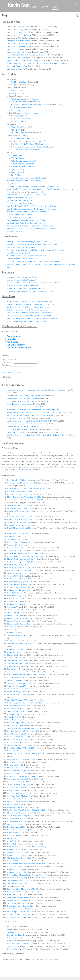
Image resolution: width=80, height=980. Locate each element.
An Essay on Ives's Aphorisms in (27, 242)
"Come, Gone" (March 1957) (17, 686)
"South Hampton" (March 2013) (18, 912)
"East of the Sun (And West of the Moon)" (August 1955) (27, 675)
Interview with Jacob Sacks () (21, 280)
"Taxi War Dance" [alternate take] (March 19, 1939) (25, 500)
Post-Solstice (12, 342)
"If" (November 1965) (14, 819)
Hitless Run (12, 339)
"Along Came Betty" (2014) (16, 917)
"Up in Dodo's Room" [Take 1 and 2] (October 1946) (25, 556)
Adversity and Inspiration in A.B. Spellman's (30, 226)
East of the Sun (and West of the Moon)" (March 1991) (26, 864)
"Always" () (12, 601)
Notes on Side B (17, 93)
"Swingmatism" (12, 539)
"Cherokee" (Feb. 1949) (15, 576)
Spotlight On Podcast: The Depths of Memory (23, 398)
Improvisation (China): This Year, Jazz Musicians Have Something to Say (33, 410)
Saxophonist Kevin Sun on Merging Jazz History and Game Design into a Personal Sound (38, 390)
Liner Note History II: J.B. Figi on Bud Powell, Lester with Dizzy (31, 206)
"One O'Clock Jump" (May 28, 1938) (20, 494)
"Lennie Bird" (12, 844)
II (43, 192)
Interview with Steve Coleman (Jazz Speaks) (22, 283)
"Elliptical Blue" (20, 121)
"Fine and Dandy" (18, 158)
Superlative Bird (17, 172)
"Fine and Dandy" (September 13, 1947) (21, 559)
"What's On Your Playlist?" (16, 432)
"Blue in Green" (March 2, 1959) (18, 737)
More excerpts (17, 110)
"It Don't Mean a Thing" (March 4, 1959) (21, 742)
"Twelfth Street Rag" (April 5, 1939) (20, 505)
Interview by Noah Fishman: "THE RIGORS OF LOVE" (31, 421)
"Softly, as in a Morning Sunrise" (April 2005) (23, 898)
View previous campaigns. (11, 372)
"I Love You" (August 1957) (17, 692)
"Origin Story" (17, 102)
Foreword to (11, 55)
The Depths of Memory (30, 113)
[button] (77, 16)
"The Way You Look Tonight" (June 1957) (21, 689)
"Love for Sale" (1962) (15, 765)
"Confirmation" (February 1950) (18, 604)
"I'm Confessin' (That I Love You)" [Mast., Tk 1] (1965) (26, 810)
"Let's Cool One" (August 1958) (18, 725)
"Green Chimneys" (13, 833)
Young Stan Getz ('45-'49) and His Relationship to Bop (27, 229)
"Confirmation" (17, 155)
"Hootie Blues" (12, 536)
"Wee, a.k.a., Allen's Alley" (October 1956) (22, 683)
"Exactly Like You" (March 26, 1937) (20, 491)
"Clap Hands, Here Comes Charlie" (19, 511)
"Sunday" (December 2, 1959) (17, 745)
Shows (45, 7)
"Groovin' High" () (15, 545)
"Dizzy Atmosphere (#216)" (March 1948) (22, 570)
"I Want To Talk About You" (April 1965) (21, 813)
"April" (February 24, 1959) (16, 734)
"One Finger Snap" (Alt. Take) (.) (20, 796)
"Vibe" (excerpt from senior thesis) (20, 217)
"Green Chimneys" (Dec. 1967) (18, 830)
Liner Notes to (12, 58)
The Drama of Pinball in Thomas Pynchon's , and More (33, 261)
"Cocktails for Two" (19, 127)
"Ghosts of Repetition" (22, 119)
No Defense (22, 58)
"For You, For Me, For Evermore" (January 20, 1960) (26, 754)
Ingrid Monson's (19, 253)
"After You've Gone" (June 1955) (18, 672)
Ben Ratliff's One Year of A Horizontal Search (27, 256)
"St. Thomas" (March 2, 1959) (17, 740)
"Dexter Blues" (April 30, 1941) (18, 534)
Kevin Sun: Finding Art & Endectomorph (30, 396)
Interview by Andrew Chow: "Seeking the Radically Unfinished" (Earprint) (38, 435)
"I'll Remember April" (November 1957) (21, 694)
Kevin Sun (19, 5)
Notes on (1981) (20, 215)
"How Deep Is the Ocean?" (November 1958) (23, 731)
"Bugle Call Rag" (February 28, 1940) (20, 520)
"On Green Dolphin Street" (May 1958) (21, 723)
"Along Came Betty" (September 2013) (20, 914)
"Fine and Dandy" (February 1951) (19, 624)
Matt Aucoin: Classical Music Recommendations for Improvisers (30, 313)
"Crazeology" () (14, 717)
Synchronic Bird (17, 169)
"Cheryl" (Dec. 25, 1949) (15, 599)
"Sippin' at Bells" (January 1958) (18, 711)
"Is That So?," (12, 938)
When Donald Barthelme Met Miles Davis (22, 244)
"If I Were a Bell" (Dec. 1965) (17, 821)
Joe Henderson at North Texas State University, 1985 (26, 223)
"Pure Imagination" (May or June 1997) (21, 889)
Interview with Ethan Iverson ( (22, 277)
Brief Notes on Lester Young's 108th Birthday (24, 181)
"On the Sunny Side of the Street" (18, 706)
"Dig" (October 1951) (14, 641)
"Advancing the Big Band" (16, 418)
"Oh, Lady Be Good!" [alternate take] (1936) (22, 483)
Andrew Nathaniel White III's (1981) (26, 195)
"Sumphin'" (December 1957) (17, 700)
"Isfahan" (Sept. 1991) (14, 866)
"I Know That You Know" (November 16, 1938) (24, 497)
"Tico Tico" (16, 130)
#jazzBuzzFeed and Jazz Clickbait (19, 200)
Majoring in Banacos (14, 231)
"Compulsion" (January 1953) (17, 649)
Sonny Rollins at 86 (14, 184)
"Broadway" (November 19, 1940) (19, 525)
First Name (6, 365)
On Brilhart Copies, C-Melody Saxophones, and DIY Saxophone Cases (33, 186)
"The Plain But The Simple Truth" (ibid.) (21, 883)
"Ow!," (9, 927)
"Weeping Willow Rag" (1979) (17, 852)
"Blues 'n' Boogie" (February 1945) (19, 542)
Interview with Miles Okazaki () (22, 286)
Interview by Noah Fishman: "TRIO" (24, 424)
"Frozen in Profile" (20, 116)
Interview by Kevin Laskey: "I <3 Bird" (25, 407)
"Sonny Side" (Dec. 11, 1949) (17, 593)
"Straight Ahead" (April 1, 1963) (18, 768)
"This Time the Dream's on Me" (18, 610)
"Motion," (10, 929)
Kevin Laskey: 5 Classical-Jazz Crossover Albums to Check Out (29, 316)
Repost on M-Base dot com (50, 283)
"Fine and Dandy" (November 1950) (19, 618)
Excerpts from (20, 107)
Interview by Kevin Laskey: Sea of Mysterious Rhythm (31, 415)
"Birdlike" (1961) (13, 762)
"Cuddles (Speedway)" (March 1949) (20, 582)
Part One (19, 66)
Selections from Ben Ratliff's (22, 259)
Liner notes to (18, 41)
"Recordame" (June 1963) (16, 773)
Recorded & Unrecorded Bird (22, 167)
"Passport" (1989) (13, 861)
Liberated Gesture (24, 35)
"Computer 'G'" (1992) (15, 869)
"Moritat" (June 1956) (14, 680)
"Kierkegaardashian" (19, 99)
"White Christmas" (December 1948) (20, 573)
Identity (20, 29)
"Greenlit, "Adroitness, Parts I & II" (26, 138)
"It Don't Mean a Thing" (15, 949)
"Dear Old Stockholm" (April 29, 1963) (21, 771)
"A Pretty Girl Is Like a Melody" (24, 133)
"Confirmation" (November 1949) (19, 590)
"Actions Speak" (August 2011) (18, 909)
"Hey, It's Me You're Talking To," (18, 943)
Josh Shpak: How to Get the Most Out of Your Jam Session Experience (32, 318)
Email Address (8, 362)
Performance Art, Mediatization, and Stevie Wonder (26, 212)
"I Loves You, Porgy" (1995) (17, 878)
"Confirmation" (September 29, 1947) (20, 562)
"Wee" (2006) (11, 903)
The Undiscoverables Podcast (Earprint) (21, 429)
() (47, 244)
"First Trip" (11, 838)
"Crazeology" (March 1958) (16, 714)
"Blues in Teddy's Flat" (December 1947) (21, 568)
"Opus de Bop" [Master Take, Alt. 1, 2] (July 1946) (25, 553)
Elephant (21, 27)
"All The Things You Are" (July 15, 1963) (21, 776)
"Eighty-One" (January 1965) (17, 807)
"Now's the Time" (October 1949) (18, 587)
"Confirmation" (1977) (15, 850)
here (24, 380)
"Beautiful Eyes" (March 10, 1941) (19, 528)
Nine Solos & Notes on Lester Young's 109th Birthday (27, 178)
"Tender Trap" (12, 946)
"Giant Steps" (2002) (14, 895)
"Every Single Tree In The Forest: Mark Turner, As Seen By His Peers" (33, 63)
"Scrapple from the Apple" (16, 935)
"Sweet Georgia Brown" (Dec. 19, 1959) (21, 748)
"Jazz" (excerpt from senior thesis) (20, 203)
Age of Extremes (14, 336)
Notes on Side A (17, 90)
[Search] (77, 5)
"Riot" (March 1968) (14, 835)
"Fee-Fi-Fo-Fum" (13, 804)
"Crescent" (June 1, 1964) (16, 790)
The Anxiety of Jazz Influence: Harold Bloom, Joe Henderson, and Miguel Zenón (35, 250)
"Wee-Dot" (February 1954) (17, 663)
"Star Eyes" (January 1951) (16, 621)
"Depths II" (16, 85)
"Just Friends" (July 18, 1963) (17, 779)
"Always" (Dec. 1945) (14, 551)
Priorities (21, 38)
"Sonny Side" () (14, 596)
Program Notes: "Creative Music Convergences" (25, 60)
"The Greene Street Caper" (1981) (19, 858)
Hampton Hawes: (20, 198)
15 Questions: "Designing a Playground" (21, 401)
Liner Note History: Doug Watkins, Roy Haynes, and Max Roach (31, 209)
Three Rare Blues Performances (23, 164)
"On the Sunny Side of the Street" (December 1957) (25, 703)
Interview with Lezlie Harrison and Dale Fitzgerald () (30, 291)
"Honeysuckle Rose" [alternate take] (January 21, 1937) (26, 489)
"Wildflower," (12, 932)
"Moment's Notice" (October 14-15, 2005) (21, 900)
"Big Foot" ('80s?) (13, 855)
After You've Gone (34, 102)
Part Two (28, 66)
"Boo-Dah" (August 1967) (16, 827)
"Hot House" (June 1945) (16, 548)
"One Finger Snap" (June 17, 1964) (19, 793)
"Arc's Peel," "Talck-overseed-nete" (27, 150)
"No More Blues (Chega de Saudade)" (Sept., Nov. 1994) (27, 875)
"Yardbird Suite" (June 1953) (17, 658)
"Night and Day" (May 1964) (17, 788)
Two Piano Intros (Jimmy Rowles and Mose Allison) (26, 220)
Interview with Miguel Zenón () (22, 288)
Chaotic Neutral (24, 32)
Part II (53, 229)
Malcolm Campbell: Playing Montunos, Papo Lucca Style (27, 321)
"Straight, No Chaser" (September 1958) (21, 728)
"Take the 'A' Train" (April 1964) (18, 785)
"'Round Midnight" (13, 613)
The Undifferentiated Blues (19, 348)
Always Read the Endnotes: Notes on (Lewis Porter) (40, 189)
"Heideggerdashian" (19, 82)
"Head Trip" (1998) (13, 892)
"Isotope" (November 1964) (16, 799)
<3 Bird (24, 136)
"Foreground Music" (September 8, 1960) (21, 759)
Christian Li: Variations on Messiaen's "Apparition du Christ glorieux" (32, 304)
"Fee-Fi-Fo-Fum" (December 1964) (19, 802)
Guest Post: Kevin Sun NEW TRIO (23, 427)
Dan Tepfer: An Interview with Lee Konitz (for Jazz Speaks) (28, 307)
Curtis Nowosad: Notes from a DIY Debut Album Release (27, 310)
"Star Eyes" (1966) (13, 824)
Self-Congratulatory (16, 345)
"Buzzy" (10, 630)
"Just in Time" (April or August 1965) (20, 816)
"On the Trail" (12, 841)
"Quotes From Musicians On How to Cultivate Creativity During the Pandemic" (35, 412)
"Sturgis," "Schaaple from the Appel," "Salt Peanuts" (34, 147)
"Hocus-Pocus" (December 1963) (18, 782)
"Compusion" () (14, 652)
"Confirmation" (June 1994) (16, 872)
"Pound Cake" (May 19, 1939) (17, 508)
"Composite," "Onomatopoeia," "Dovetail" (30, 141)
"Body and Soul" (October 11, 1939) (19, 517)
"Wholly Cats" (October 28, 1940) (19, 522)
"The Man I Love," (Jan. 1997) (17, 881)
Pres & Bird (16, 175)
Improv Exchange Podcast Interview (19, 404)
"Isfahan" (10, 941)
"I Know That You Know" (16, 709)
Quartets (35, 99)
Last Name (6, 368)
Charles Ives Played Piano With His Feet (21, 247)
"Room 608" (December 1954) (17, 666)
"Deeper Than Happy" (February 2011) (20, 906)
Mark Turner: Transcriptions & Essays (31, 55)
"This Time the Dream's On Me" (23, 161)
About (35, 7)
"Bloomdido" (11, 627)
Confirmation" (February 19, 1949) (19, 579)
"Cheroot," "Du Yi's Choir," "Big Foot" (29, 144)
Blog (55, 7)
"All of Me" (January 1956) (16, 678)
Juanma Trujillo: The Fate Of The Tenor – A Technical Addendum (30, 301)
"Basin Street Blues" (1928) (16, 480)
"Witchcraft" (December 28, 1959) (19, 751)
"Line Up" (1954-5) (14, 669)
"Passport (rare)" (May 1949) (17, 584)
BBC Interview (22, 470)
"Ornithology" (12, 607)
